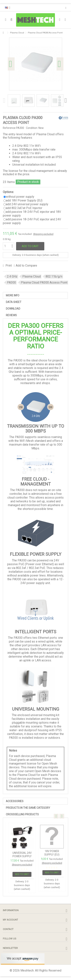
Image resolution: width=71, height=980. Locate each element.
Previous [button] (11, 64)
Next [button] (60, 64)
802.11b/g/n (54, 276)
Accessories (15, 801)
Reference (9, 128)
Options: (9, 192)
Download (13, 309)
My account (10, 920)
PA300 (11, 282)
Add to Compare (26, 266)
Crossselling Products (22, 814)
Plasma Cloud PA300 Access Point (44, 282)
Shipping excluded (43, 234)
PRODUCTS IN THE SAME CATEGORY (28, 808)
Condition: (32, 128)
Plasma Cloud (32, 276)
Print (8, 266)
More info (13, 295)
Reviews (11, 315)
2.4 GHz (12, 276)
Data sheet (14, 302)
